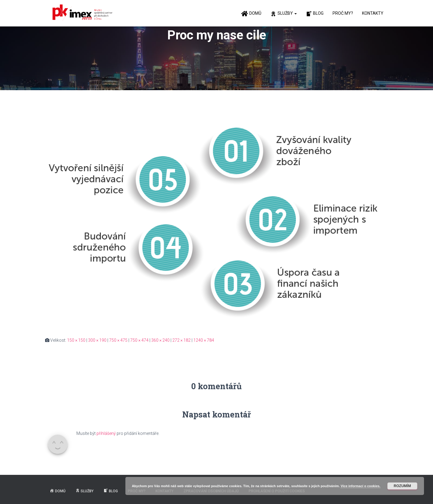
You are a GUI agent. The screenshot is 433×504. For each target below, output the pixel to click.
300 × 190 (97, 340)
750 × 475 (118, 340)
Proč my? (343, 13)
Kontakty (373, 13)
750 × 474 (139, 340)
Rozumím (402, 486)
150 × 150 (76, 340)
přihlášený (106, 433)
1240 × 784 (204, 340)
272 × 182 (181, 340)
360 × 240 (160, 340)
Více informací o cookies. (361, 486)
